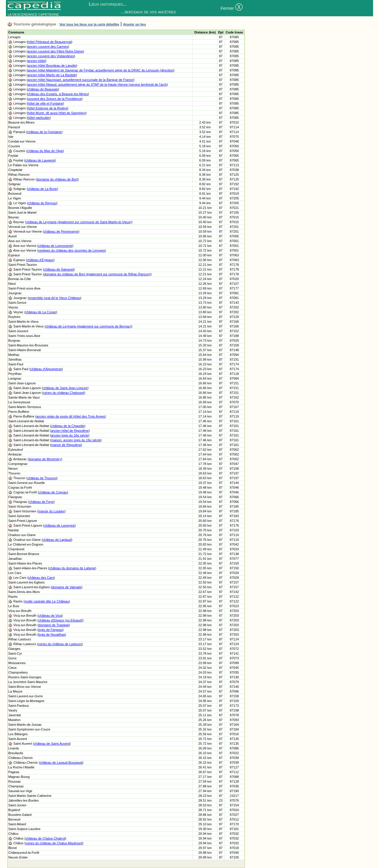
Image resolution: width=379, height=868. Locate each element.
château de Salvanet (59, 269)
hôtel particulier (39, 118)
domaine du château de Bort (57, 179)
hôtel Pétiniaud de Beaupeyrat (49, 42)
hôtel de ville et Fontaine (45, 103)
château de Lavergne (59, 525)
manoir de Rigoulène (66, 445)
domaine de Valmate (67, 587)
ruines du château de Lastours (60, 644)
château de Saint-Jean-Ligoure (65, 388)
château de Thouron (42, 478)
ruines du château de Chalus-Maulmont (54, 843)
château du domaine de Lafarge (72, 568)
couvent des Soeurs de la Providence (54, 99)
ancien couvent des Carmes (48, 47)
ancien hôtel (36, 61)
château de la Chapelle (68, 426)
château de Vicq (50, 616)
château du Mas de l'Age (45, 151)
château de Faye (41, 502)
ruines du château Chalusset (64, 393)
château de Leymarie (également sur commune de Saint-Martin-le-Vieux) (79, 222)
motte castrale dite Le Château (47, 601)
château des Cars (41, 578)
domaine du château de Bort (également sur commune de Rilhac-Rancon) (97, 274)
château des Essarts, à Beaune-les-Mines (58, 94)
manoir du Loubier (51, 511)
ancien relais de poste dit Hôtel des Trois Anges (71, 416)
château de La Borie (42, 189)
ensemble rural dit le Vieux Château (54, 298)
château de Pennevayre (61, 231)
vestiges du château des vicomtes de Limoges (72, 250)
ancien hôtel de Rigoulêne (70, 431)
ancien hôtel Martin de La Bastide (52, 75)
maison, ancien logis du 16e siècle (76, 440)
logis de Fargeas (50, 630)
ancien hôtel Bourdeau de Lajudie (52, 65)
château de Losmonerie (55, 246)
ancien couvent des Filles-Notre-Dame (55, 51)
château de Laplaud (57, 540)
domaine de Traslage (54, 625)
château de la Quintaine (44, 132)
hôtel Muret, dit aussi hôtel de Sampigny (57, 113)
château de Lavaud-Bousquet (61, 763)
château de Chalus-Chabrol (45, 838)
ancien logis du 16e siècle (70, 435)
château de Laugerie (40, 160)
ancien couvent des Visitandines (51, 56)
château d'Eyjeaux (40, 260)
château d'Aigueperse (46, 369)
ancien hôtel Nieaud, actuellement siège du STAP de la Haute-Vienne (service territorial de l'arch (97, 84)
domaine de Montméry (45, 459)
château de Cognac (53, 492)
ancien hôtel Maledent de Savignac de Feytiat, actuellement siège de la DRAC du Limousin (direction (100, 70)
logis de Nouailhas (52, 634)
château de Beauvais (43, 89)
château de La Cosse (41, 312)
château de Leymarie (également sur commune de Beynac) (88, 326)
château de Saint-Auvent (52, 744)
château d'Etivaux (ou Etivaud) (61, 620)
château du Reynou (42, 203)
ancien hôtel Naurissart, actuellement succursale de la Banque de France (80, 80)
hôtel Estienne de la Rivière (47, 108)
